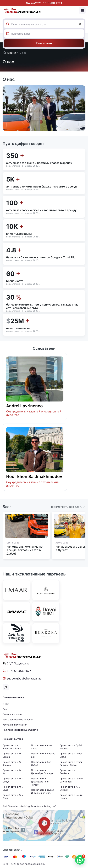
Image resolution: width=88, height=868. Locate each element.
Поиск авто (44, 43)
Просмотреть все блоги (68, 507)
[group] (26, 535)
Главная (9, 53)
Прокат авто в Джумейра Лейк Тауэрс (40, 782)
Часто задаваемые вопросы (18, 720)
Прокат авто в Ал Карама (12, 763)
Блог (5, 709)
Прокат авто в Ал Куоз (12, 772)
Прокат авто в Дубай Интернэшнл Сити (43, 791)
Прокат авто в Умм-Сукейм (70, 788)
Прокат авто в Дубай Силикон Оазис (71, 763)
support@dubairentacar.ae (22, 678)
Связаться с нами (12, 714)
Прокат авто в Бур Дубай (41, 763)
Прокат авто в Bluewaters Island (12, 747)
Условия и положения (15, 725)
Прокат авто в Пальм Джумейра (71, 780)
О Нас (6, 704)
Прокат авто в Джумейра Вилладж (42, 772)
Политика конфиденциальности (20, 730)
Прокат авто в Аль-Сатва (42, 747)
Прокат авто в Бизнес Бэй (43, 755)
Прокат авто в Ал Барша (12, 755)
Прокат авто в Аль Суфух (13, 780)
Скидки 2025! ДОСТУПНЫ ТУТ (44, 3)
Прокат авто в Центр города (71, 796)
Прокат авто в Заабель (67, 772)
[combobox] (48, 24)
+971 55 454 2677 (17, 671)
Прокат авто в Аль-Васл (13, 796)
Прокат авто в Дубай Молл (71, 755)
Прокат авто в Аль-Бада (13, 788)
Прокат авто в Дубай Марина (71, 747)
